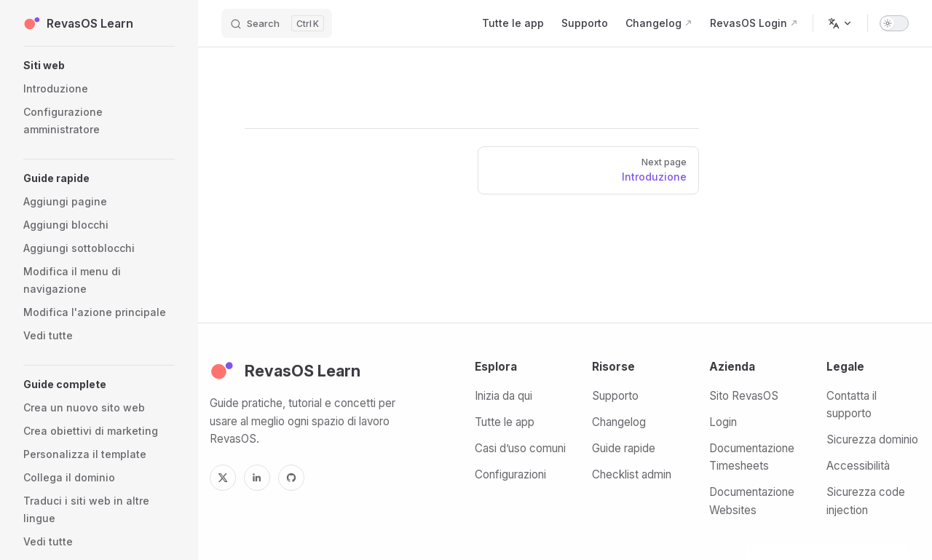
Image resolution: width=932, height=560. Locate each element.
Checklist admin (632, 474)
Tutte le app (505, 422)
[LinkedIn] (257, 478)
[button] (99, 66)
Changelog (619, 422)
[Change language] (840, 23)
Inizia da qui (503, 396)
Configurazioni (510, 474)
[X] (223, 478)
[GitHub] (291, 478)
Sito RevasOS (744, 396)
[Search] (277, 23)
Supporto (615, 396)
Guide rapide (624, 448)
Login (723, 422)
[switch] (894, 23)
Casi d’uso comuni (520, 448)
